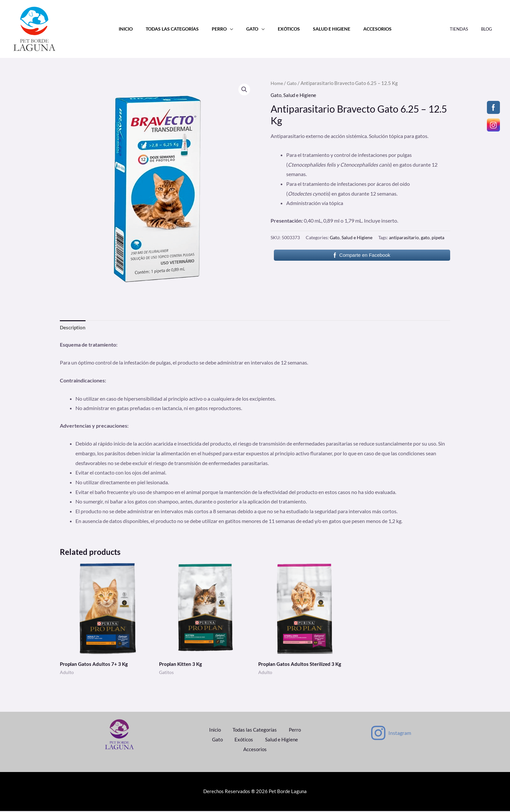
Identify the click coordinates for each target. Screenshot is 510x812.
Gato (252, 29)
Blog (489, 29)
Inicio (136, 29)
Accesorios (366, 29)
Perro (223, 29)
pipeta (438, 237)
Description (74, 328)
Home (277, 83)
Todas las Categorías (179, 29)
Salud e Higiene (324, 29)
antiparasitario (404, 237)
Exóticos (285, 29)
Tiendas (466, 29)
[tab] (74, 328)
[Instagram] (390, 734)
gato (425, 237)
